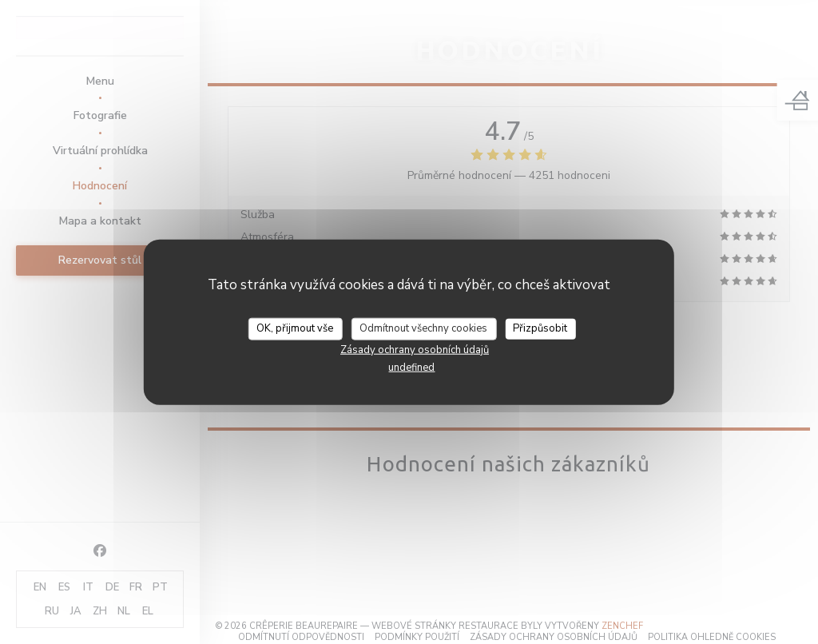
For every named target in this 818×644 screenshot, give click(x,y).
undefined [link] (411, 367)
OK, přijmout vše (295, 328)
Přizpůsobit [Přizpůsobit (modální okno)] (540, 328)
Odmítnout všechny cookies (423, 328)
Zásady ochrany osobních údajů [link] (415, 349)
